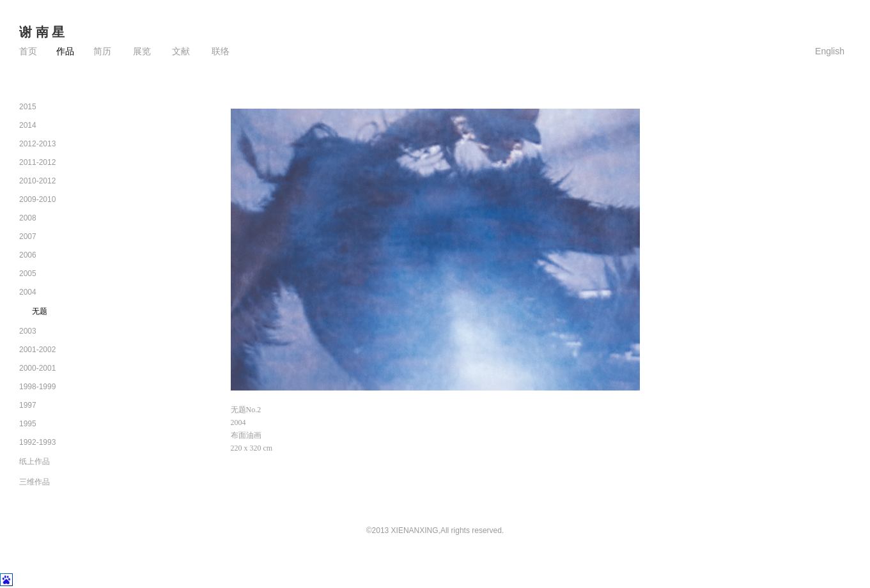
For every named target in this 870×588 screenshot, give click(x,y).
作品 (65, 51)
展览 (141, 51)
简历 (102, 51)
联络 (219, 51)
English (830, 51)
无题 (40, 311)
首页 (28, 51)
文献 (180, 51)
